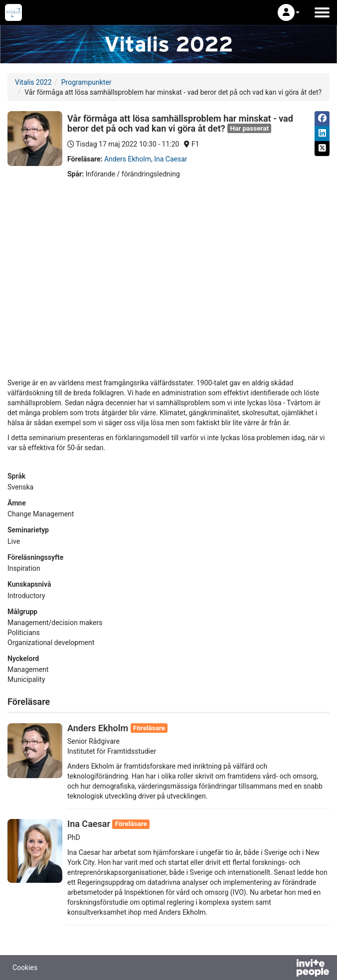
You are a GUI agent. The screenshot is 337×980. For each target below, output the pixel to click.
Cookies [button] (25, 968)
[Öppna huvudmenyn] (322, 12)
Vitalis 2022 (33, 82)
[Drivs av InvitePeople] (287, 969)
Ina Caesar (170, 159)
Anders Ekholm (128, 159)
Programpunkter (86, 82)
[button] (289, 12)
